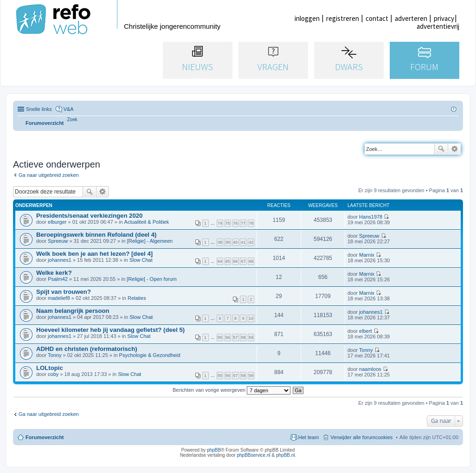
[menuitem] (72, 120)
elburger (57, 222)
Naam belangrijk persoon (73, 311)
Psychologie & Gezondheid (150, 355)
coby (53, 374)
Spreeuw (58, 241)
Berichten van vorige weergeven (232, 390)
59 (251, 337)
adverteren (411, 18)
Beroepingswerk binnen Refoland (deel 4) (96, 235)
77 (243, 223)
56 (228, 337)
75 (228, 223)
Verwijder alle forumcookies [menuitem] (361, 437)
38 (220, 242)
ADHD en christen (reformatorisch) (87, 349)
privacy (444, 18)
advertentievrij (438, 26)
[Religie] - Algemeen (150, 241)
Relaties (137, 298)
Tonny (55, 355)
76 (236, 223)
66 (236, 261)
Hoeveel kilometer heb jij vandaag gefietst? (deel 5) (110, 330)
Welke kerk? (54, 273)
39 (228, 242)
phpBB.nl (286, 455)
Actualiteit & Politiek (147, 222)
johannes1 (60, 260)
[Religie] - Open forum (152, 279)
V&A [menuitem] (69, 109)
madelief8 (59, 298)
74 (220, 223)
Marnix (367, 255)
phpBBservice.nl (253, 455)
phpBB (214, 450)
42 (251, 242)
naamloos (370, 369)
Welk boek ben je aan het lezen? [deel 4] (94, 254)
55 (220, 337)
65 (228, 261)
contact (377, 18)
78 (251, 223)
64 (220, 261)
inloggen (307, 18)
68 (251, 261)
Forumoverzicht (45, 437)
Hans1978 (371, 217)
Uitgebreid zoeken (454, 149)
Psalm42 (58, 279)
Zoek (441, 149)
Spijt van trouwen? (64, 292)
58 (243, 337)
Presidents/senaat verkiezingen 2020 (89, 216)
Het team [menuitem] (309, 437)
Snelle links (39, 109)
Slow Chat (141, 260)
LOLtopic (50, 368)
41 (243, 242)
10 (251, 318)
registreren (343, 18)
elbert (366, 331)
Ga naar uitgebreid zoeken (49, 175)
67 (243, 261)
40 (236, 242)
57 (236, 337)
